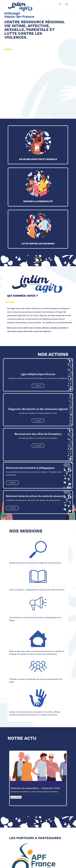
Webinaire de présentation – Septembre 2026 (35, 788)
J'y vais (37, 386)
